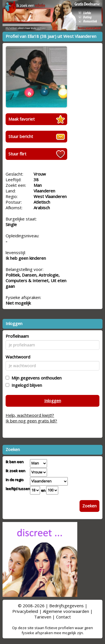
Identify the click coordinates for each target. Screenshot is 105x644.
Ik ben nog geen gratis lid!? (31, 421)
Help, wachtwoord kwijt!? (30, 415)
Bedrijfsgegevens (66, 606)
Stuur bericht (21, 136)
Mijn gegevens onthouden (35, 378)
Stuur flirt (17, 154)
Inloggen (53, 401)
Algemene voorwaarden (66, 611)
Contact (63, 617)
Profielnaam (17, 336)
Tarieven (43, 617)
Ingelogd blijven (26, 385)
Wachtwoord (18, 357)
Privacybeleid (25, 611)
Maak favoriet (22, 119)
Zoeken (89, 506)
